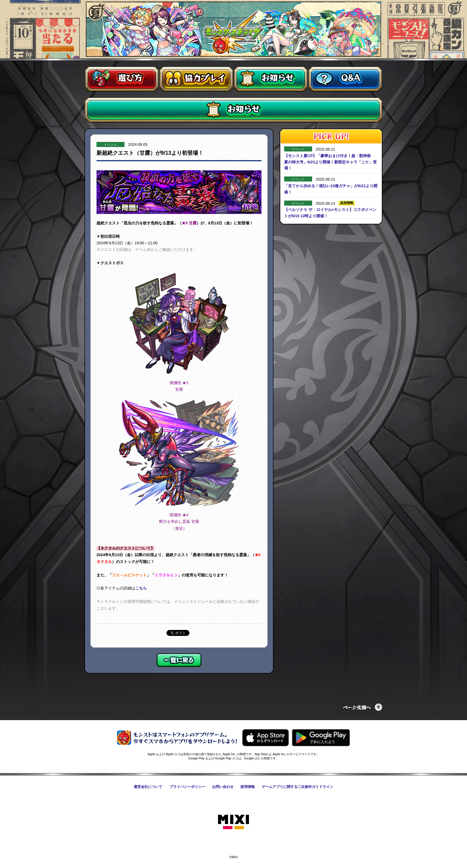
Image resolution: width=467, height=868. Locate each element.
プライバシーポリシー (187, 787)
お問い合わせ (223, 787)
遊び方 (122, 79)
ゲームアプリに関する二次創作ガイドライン (298, 787)
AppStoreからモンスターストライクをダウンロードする (266, 738)
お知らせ (271, 79)
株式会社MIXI (233, 822)
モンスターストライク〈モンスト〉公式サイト (234, 32)
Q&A (345, 79)
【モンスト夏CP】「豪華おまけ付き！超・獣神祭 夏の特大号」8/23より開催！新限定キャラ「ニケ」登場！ (330, 162)
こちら (141, 588)
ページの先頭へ (363, 707)
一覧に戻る (179, 660)
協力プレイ (196, 79)
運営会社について (148, 787)
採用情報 (247, 787)
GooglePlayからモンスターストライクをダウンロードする (321, 738)
